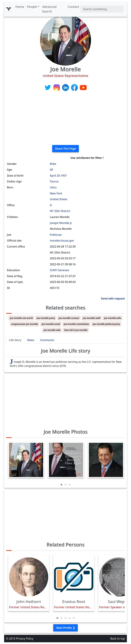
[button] (61, 485)
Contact (73, 7)
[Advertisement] (65, 118)
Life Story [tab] (15, 340)
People (32, 7)
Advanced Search (49, 9)
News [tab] (31, 340)
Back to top (118, 639)
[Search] (102, 9)
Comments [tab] (47, 340)
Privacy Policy (25, 639)
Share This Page (66, 149)
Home (20, 7)
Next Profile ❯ (65, 628)
